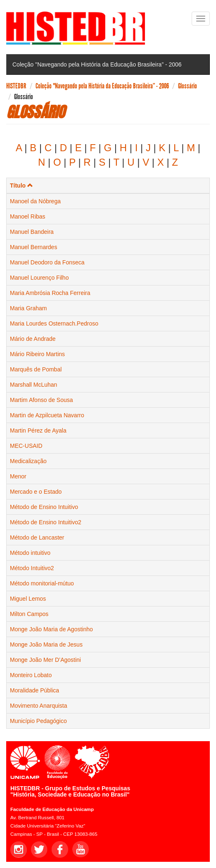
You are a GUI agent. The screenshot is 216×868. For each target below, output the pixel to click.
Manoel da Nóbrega (35, 201)
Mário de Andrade (33, 339)
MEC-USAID (26, 446)
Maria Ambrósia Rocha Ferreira (50, 293)
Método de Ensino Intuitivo (44, 507)
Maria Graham (28, 308)
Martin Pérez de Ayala (38, 430)
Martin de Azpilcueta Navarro (47, 415)
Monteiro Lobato (31, 675)
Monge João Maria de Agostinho (51, 629)
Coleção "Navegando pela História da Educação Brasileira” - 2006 (102, 86)
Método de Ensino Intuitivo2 (46, 522)
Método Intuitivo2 (32, 568)
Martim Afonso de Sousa (42, 400)
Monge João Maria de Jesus (46, 644)
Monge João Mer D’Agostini (45, 660)
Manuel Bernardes (33, 247)
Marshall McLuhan (33, 385)
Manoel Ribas (28, 216)
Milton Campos (29, 614)
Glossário (188, 86)
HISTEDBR (16, 86)
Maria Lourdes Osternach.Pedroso (54, 323)
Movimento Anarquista (39, 706)
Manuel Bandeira (32, 232)
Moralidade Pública (34, 690)
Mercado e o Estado (36, 492)
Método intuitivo (30, 553)
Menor (18, 476)
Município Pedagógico (38, 721)
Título (21, 185)
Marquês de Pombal (36, 369)
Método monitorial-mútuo (42, 583)
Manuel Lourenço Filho (39, 278)
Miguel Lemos (28, 599)
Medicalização (28, 461)
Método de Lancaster (37, 537)
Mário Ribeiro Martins (37, 354)
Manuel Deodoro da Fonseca (47, 262)
